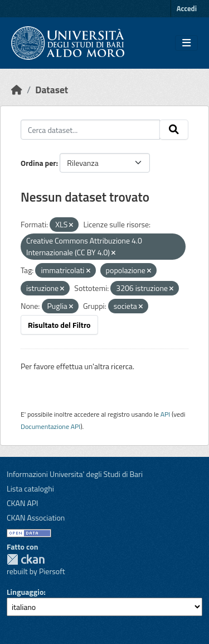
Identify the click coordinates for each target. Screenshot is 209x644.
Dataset (52, 90)
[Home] (17, 90)
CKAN (26, 559)
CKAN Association (36, 517)
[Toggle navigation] (186, 43)
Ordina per (38, 163)
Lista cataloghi (30, 488)
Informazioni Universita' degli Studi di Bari (75, 474)
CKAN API (23, 503)
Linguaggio (25, 592)
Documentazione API (50, 426)
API (166, 414)
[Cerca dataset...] (90, 130)
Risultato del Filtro (59, 325)
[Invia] (174, 130)
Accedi (187, 8)
